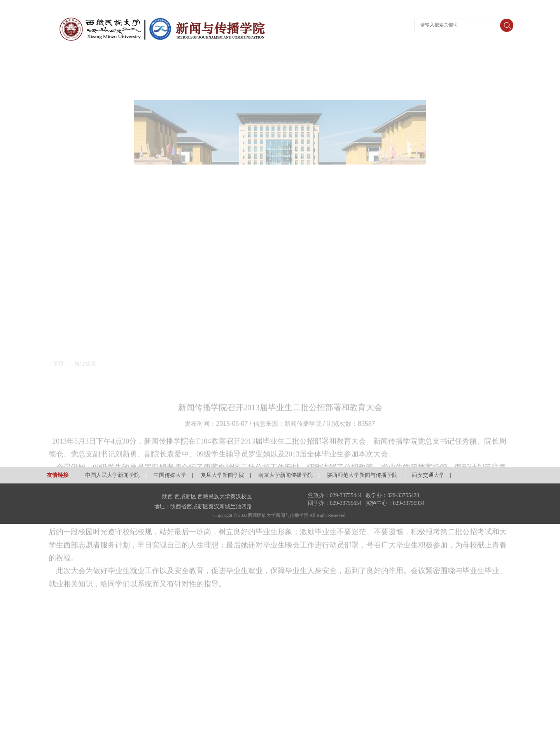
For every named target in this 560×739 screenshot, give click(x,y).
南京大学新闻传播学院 (285, 475)
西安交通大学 (428, 475)
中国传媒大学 (170, 475)
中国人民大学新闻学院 (112, 475)
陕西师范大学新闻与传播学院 (362, 475)
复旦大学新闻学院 (222, 475)
